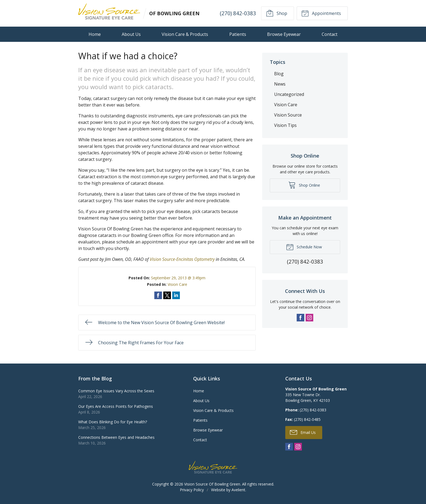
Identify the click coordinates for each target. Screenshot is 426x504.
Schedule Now (304, 247)
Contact (330, 34)
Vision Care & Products (185, 34)
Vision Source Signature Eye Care (213, 467)
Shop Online (304, 185)
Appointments (321, 13)
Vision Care (177, 284)
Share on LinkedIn (176, 295)
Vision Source (288, 115)
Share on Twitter (167, 295)
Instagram (309, 318)
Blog (279, 74)
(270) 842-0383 (238, 13)
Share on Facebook (158, 295)
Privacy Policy (192, 490)
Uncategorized (289, 94)
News (280, 84)
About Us (131, 34)
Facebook (300, 318)
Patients (238, 34)
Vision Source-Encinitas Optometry (182, 259)
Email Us (303, 432)
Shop (276, 13)
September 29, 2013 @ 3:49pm (178, 278)
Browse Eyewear (284, 34)
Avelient (238, 490)
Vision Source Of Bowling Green (212, 484)
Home (95, 34)
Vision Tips (285, 125)
